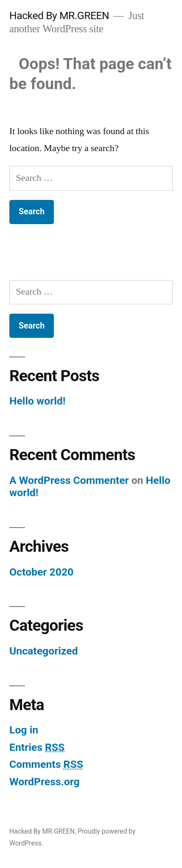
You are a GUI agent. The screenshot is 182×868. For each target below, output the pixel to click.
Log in (24, 730)
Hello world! (37, 401)
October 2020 (41, 572)
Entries (37, 747)
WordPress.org (45, 782)
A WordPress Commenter (69, 480)
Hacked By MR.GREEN (59, 15)
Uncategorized (44, 651)
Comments (46, 764)
